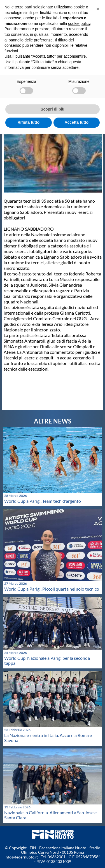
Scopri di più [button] (53, 109)
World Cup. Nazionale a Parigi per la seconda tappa (47, 660)
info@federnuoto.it (21, 857)
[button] (98, 9)
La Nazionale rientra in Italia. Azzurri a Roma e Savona (48, 738)
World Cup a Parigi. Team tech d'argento (43, 501)
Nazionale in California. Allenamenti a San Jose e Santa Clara (50, 815)
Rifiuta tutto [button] (28, 122)
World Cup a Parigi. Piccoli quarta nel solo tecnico (52, 589)
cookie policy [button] (79, 24)
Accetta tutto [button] (76, 122)
